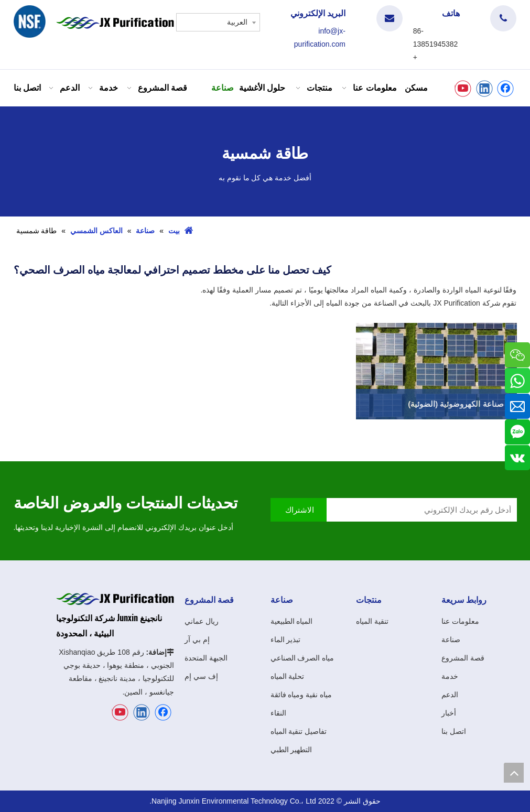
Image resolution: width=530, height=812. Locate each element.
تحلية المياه (288, 676)
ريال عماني (202, 621)
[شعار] (30, 21)
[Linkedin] (484, 89)
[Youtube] (463, 89)
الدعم (450, 695)
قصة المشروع (463, 658)
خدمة (450, 676)
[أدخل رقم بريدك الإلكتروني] (424, 510)
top (514, 773)
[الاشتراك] (299, 510)
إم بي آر (197, 640)
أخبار (449, 713)
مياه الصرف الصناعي (302, 658)
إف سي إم (201, 676)
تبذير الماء (286, 640)
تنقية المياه (372, 621)
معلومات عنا (460, 621)
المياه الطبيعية (292, 621)
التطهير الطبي (291, 750)
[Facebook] (505, 89)
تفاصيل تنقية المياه (299, 731)
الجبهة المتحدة (206, 658)
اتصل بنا (454, 731)
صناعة (451, 640)
